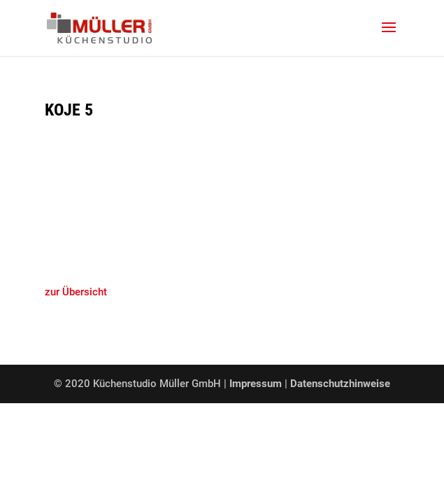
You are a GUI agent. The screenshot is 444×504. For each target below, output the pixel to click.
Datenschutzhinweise (340, 384)
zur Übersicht (76, 292)
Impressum (257, 384)
